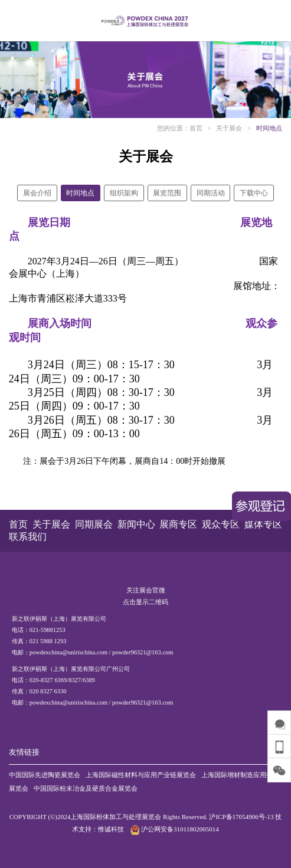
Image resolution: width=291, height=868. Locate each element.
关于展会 (229, 128)
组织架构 (124, 193)
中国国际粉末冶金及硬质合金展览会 (86, 788)
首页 (196, 128)
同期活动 (211, 193)
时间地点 (269, 128)
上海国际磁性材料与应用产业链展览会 (141, 775)
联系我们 (28, 537)
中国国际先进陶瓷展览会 (45, 775)
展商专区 (178, 524)
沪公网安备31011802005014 (174, 829)
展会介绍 (37, 193)
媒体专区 (263, 524)
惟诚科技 (111, 829)
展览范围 (167, 193)
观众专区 (221, 524)
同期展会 (94, 524)
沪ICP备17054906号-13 (241, 817)
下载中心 (254, 193)
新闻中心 (136, 524)
